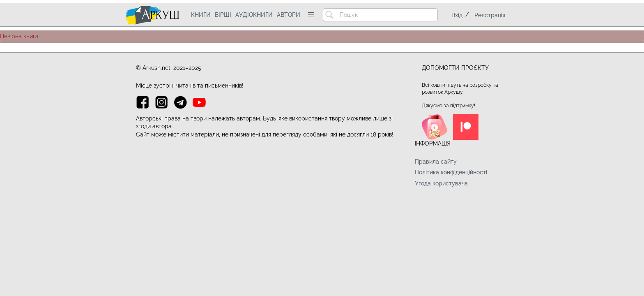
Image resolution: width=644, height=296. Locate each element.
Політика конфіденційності (451, 172)
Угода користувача (441, 183)
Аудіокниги (254, 15)
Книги (201, 15)
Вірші (223, 15)
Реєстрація (490, 15)
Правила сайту (436, 162)
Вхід (457, 15)
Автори (289, 15)
